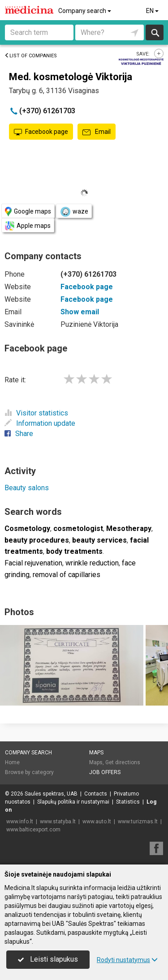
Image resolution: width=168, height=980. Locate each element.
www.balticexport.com (33, 830)
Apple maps (28, 226)
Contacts (96, 794)
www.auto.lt (97, 822)
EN (153, 11)
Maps (96, 753)
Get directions (123, 762)
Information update (40, 423)
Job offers (105, 772)
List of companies (31, 56)
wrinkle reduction (92, 563)
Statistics (128, 802)
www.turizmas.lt (138, 822)
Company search (85, 11)
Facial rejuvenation (33, 563)
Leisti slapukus (48, 959)
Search (155, 32)
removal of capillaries (67, 575)
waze (74, 212)
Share (19, 434)
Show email (80, 312)
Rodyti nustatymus (127, 960)
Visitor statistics (36, 413)
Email (97, 132)
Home (12, 762)
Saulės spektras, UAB (51, 794)
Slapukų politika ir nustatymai (73, 802)
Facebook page (41, 132)
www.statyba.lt (58, 822)
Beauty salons (27, 488)
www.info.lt (20, 822)
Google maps (28, 212)
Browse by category (29, 772)
